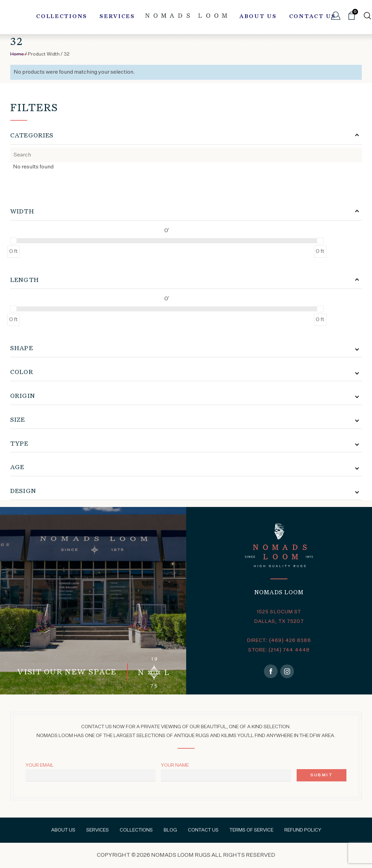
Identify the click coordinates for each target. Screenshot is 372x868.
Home (17, 54)
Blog (170, 830)
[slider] (13, 241)
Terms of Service (251, 830)
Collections (62, 17)
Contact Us (313, 17)
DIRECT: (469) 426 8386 (279, 641)
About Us (258, 17)
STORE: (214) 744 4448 (279, 650)
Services (117, 17)
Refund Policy (303, 830)
